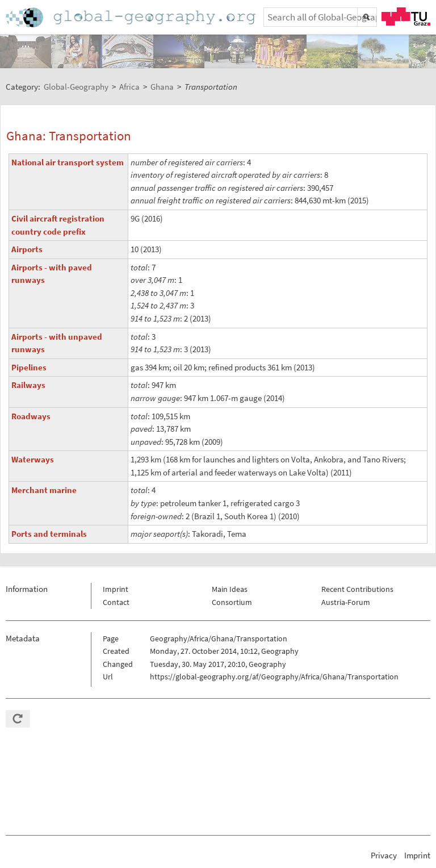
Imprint (116, 589)
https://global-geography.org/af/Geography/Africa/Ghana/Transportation (274, 677)
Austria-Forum (346, 602)
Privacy (384, 855)
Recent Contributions (357, 589)
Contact (116, 602)
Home (132, 17)
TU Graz (406, 16)
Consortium (232, 602)
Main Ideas (230, 589)
